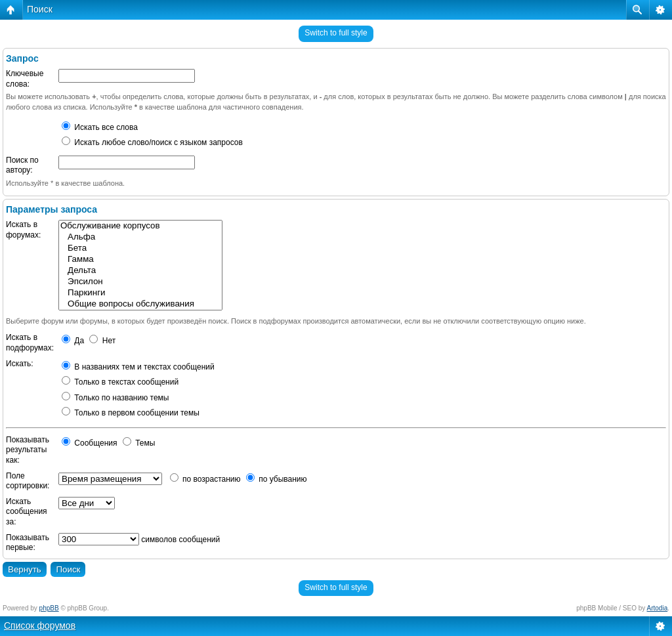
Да (73, 341)
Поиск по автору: (22, 165)
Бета (140, 248)
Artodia (658, 608)
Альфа (140, 237)
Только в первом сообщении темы (131, 413)
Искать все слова (100, 127)
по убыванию (277, 479)
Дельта (140, 271)
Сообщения (89, 443)
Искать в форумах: (23, 230)
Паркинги (140, 293)
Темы (139, 443)
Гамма (140, 260)
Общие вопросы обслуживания (140, 304)
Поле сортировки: (28, 481)
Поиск (40, 9)
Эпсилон (140, 282)
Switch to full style (336, 33)
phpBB (49, 608)
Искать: (20, 364)
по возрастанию (205, 479)
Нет (102, 341)
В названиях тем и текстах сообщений (138, 367)
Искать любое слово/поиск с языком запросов (152, 142)
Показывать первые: (28, 543)
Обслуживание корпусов (140, 226)
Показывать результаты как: (28, 450)
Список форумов (40, 625)
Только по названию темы (115, 398)
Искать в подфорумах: (30, 343)
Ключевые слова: (25, 79)
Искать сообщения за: (27, 512)
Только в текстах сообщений (120, 382)
